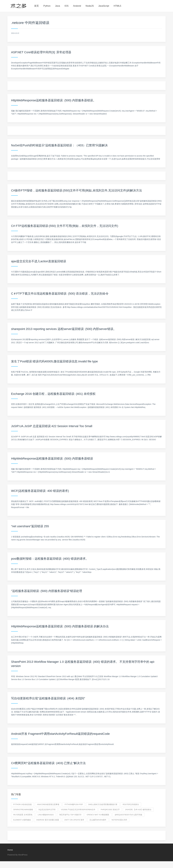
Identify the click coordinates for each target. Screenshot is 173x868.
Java (58, 6)
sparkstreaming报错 (23, 810)
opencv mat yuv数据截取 (98, 815)
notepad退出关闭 (119, 820)
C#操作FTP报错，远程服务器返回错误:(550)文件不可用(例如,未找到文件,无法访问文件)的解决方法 (76, 190)
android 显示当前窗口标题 (48, 820)
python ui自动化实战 (22, 804)
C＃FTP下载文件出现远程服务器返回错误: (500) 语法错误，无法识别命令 (60, 294)
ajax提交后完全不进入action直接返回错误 (39, 261)
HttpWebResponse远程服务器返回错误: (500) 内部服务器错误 (52, 459)
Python (47, 6)
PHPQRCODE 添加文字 (110, 810)
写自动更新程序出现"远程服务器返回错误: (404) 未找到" (48, 698)
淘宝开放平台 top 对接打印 (70, 815)
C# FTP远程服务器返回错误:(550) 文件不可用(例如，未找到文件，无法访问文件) (65, 226)
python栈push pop (74, 804)
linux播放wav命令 (46, 815)
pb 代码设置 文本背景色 (23, 815)
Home (10, 850)
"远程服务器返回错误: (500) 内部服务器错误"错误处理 (47, 591)
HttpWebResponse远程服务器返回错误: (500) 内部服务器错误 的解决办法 (60, 626)
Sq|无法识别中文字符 (47, 810)
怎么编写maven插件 (98, 820)
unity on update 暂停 (74, 820)
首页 (36, 6)
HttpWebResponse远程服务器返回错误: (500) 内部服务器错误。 (54, 100)
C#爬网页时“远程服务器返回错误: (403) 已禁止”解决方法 (48, 763)
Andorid (77, 6)
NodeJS (90, 6)
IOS (67, 6)
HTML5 (117, 6)
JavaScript (104, 6)
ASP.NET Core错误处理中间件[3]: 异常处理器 (41, 52)
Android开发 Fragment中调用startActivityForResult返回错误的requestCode (60, 734)
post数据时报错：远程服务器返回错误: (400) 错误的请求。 (50, 559)
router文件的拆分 (131, 804)
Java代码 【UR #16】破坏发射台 (138, 810)
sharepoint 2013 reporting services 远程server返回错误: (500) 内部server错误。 (64, 329)
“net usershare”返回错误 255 (30, 526)
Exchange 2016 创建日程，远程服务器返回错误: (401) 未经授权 (53, 394)
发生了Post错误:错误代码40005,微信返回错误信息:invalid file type (54, 361)
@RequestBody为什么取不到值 (128, 815)
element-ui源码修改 (22, 820)
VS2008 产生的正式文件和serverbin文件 (78, 810)
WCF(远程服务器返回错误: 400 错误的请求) (40, 491)
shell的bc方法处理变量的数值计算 (103, 804)
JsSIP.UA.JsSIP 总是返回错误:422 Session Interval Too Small (52, 426)
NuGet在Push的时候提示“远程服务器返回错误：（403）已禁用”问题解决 (59, 145)
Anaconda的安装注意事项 (48, 804)
